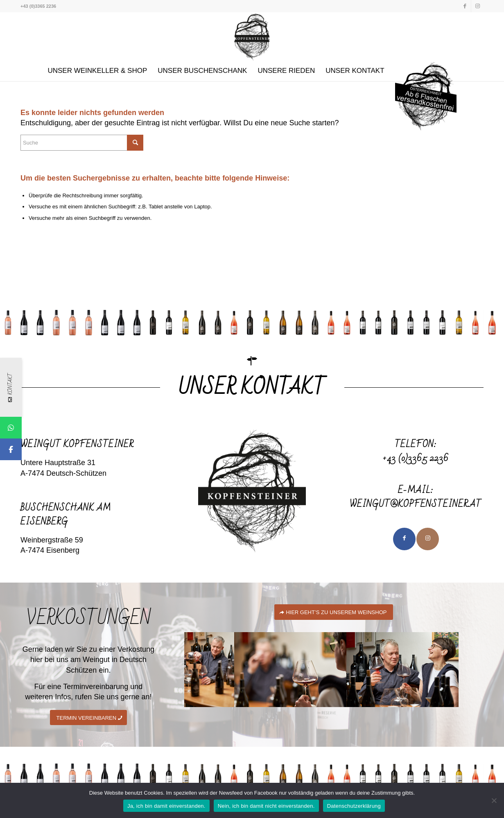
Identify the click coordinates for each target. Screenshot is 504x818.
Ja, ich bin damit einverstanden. (166, 806)
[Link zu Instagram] (477, 6)
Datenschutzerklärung (354, 806)
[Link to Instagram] (428, 539)
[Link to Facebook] (404, 539)
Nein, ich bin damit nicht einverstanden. (266, 806)
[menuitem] (97, 71)
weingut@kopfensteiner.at (416, 504)
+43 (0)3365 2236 (416, 458)
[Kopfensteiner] (252, 36)
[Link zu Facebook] (465, 6)
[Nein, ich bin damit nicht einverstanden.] (494, 800)
